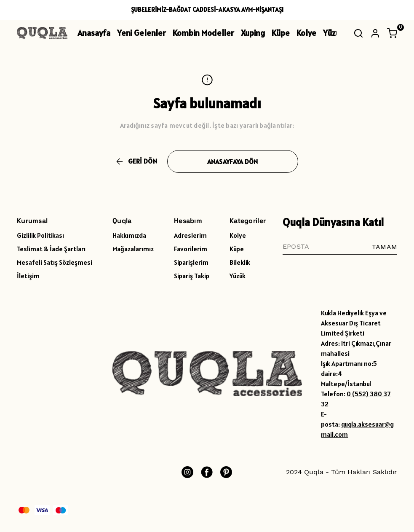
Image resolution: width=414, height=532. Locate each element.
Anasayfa (94, 33)
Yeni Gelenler (142, 33)
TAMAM (385, 247)
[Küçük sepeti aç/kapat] (392, 33)
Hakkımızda (129, 235)
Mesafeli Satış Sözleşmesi (55, 262)
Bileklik (240, 262)
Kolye (306, 33)
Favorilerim (191, 249)
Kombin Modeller (203, 33)
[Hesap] (375, 33)
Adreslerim (190, 235)
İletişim (28, 276)
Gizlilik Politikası (40, 235)
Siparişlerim (191, 262)
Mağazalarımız (133, 249)
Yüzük (334, 33)
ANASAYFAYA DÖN (233, 161)
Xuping (253, 33)
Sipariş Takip (192, 276)
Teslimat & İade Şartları (51, 249)
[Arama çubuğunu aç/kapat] (358, 33)
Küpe (281, 33)
